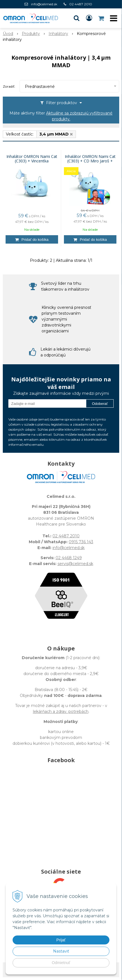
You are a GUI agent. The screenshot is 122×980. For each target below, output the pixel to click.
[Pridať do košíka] (32, 239)
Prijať (61, 940)
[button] (76, 18)
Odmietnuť (61, 963)
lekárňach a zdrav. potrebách (61, 711)
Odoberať (100, 404)
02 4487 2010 (81, 4)
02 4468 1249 (69, 558)
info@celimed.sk (44, 4)
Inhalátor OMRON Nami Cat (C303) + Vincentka (32, 159)
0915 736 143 (81, 542)
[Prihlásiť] (89, 18)
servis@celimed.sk (75, 564)
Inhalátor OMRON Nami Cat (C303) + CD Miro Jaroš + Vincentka (90, 161)
